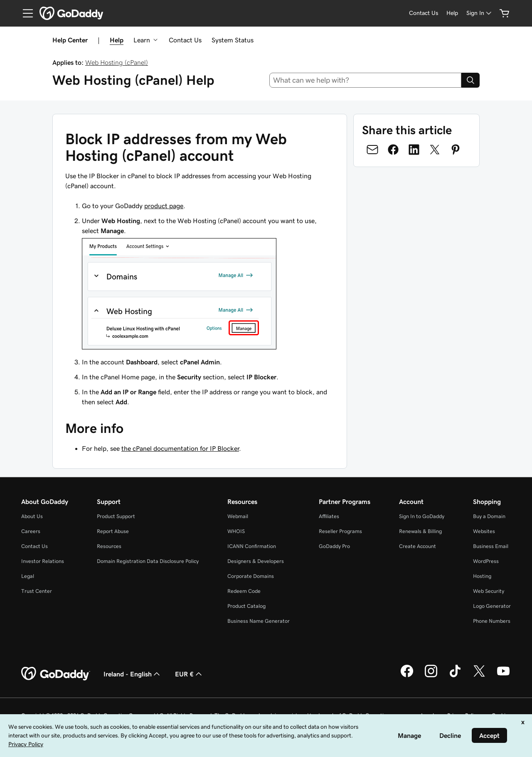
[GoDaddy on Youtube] (503, 676)
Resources (109, 546)
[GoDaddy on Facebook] (407, 676)
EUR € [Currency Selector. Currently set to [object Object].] (189, 674)
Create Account (417, 546)
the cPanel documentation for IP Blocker (180, 448)
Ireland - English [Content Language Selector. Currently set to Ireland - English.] (133, 674)
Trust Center (37, 591)
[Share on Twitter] (435, 150)
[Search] (470, 80)
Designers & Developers (256, 561)
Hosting (482, 576)
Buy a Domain (489, 516)
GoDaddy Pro (334, 546)
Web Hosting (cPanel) (117, 62)
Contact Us (185, 40)
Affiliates (329, 516)
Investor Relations (43, 561)
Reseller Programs (340, 531)
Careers (31, 531)
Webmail (238, 516)
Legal (28, 576)
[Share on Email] (372, 150)
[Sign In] (480, 13)
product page (164, 206)
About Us (32, 516)
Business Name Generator (259, 621)
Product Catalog (246, 606)
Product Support (116, 516)
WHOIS (236, 531)
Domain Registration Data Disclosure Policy (148, 561)
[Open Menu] (25, 13)
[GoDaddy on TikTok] (455, 676)
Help (117, 40)
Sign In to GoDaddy (422, 516)
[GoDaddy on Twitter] (479, 676)
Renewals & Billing (420, 531)
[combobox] (366, 80)
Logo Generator (492, 606)
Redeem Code (244, 591)
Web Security (489, 591)
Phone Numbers (492, 621)
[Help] (452, 13)
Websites (484, 531)
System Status (233, 40)
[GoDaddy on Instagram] (431, 676)
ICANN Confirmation (252, 546)
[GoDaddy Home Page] (56, 674)
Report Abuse (113, 531)
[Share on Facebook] (393, 150)
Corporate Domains (251, 576)
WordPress (486, 561)
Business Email (491, 546)
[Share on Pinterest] (456, 150)
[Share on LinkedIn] (414, 150)
